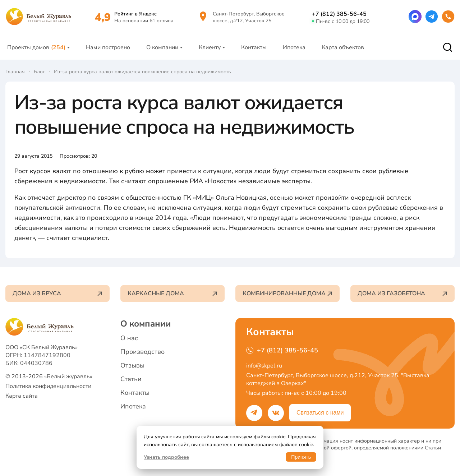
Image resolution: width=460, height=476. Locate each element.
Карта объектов (343, 47)
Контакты (254, 47)
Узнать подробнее (166, 457)
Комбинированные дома (287, 294)
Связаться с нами (320, 413)
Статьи (131, 379)
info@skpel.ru (264, 366)
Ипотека (294, 47)
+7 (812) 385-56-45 (339, 14)
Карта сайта (22, 396)
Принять (301, 457)
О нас (129, 338)
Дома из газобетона (402, 294)
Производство (142, 352)
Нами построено (108, 47)
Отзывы (132, 365)
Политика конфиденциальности (48, 386)
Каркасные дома (172, 294)
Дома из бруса (57, 294)
